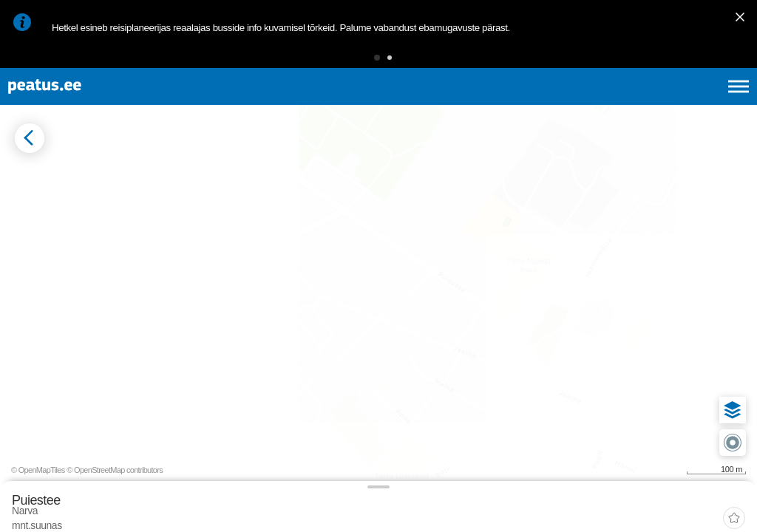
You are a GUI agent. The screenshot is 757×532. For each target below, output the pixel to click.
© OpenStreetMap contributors (698, 508)
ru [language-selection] (699, 103)
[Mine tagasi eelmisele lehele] (24, 176)
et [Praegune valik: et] (581, 103)
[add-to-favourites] (329, 190)
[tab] (82, 236)
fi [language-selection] (660, 103)
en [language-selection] (621, 103)
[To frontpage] (85, 104)
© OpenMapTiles (621, 508)
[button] (354, 62)
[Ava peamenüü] (739, 103)
